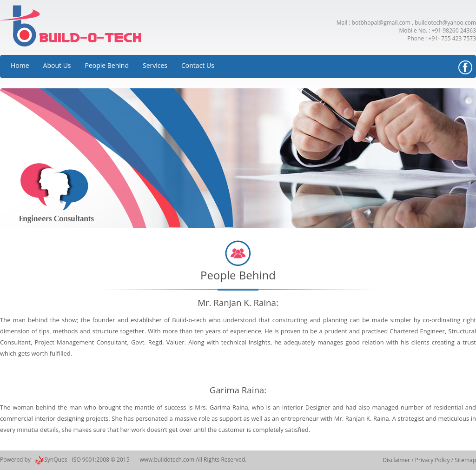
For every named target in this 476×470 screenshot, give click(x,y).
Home (20, 65)
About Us (57, 65)
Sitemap (465, 460)
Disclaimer (397, 460)
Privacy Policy (433, 460)
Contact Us (198, 65)
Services (155, 65)
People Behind (107, 65)
